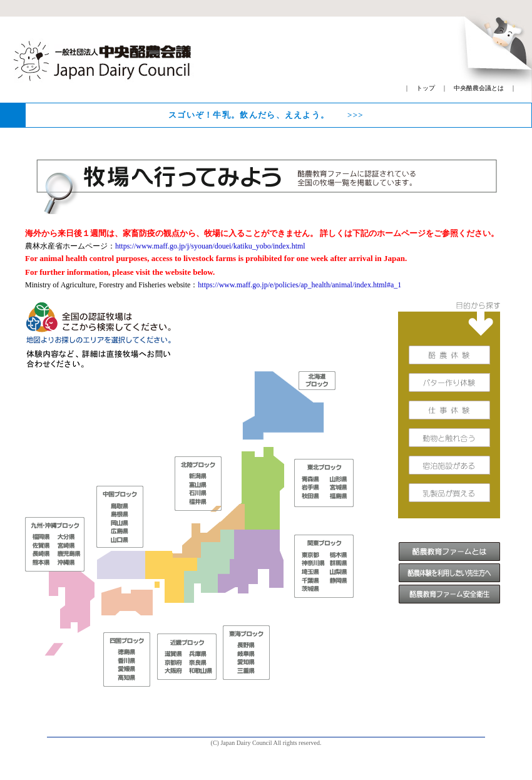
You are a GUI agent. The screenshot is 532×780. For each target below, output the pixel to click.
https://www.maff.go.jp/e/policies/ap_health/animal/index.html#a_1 (299, 285)
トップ (426, 88)
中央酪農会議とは (479, 88)
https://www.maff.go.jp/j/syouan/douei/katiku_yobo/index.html (210, 246)
